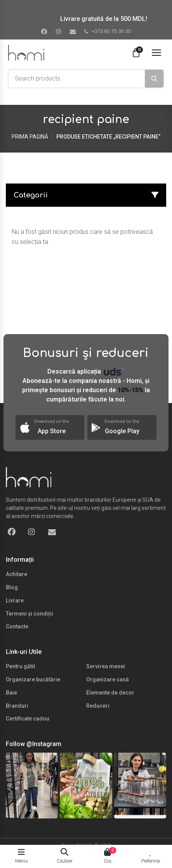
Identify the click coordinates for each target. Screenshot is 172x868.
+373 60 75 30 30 (108, 31)
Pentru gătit (20, 666)
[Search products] (77, 79)
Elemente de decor (110, 693)
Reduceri (98, 706)
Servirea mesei (106, 666)
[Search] (154, 79)
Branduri (17, 706)
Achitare (17, 574)
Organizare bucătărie (33, 679)
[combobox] (77, 79)
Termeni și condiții (30, 614)
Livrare (15, 600)
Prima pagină (30, 137)
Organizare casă (108, 679)
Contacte (17, 626)
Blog (12, 587)
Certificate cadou (28, 719)
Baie (11, 693)
